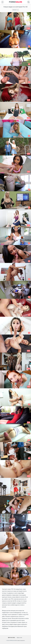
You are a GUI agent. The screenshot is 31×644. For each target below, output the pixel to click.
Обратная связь (11, 638)
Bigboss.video (20, 638)
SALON (16, 2)
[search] (29, 2)
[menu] (2, 2)
